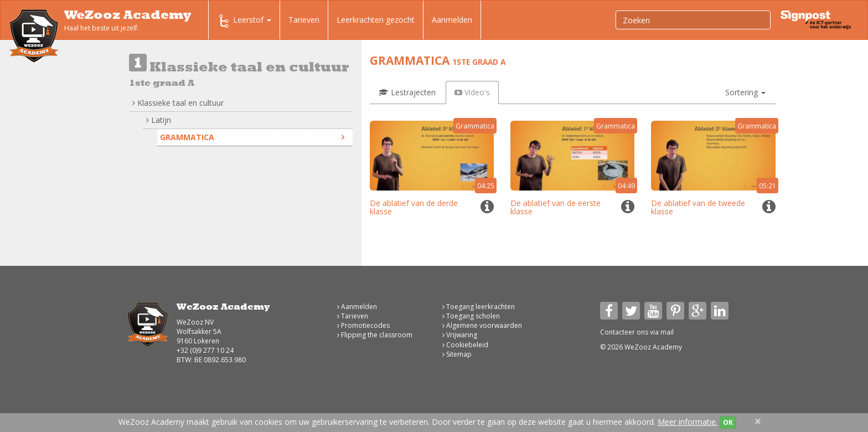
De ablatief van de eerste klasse (556, 207)
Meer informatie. (688, 422)
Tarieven (304, 20)
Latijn (159, 120)
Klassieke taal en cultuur (178, 103)
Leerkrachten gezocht (376, 20)
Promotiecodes (363, 325)
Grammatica (252, 137)
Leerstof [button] (244, 21)
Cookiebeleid (465, 345)
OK (728, 422)
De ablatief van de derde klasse (414, 207)
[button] (745, 92)
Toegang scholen (471, 316)
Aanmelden (452, 20)
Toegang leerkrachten (479, 307)
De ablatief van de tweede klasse (698, 207)
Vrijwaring (460, 335)
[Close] (758, 421)
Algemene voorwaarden (482, 325)
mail (667, 332)
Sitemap (457, 354)
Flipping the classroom (375, 335)
